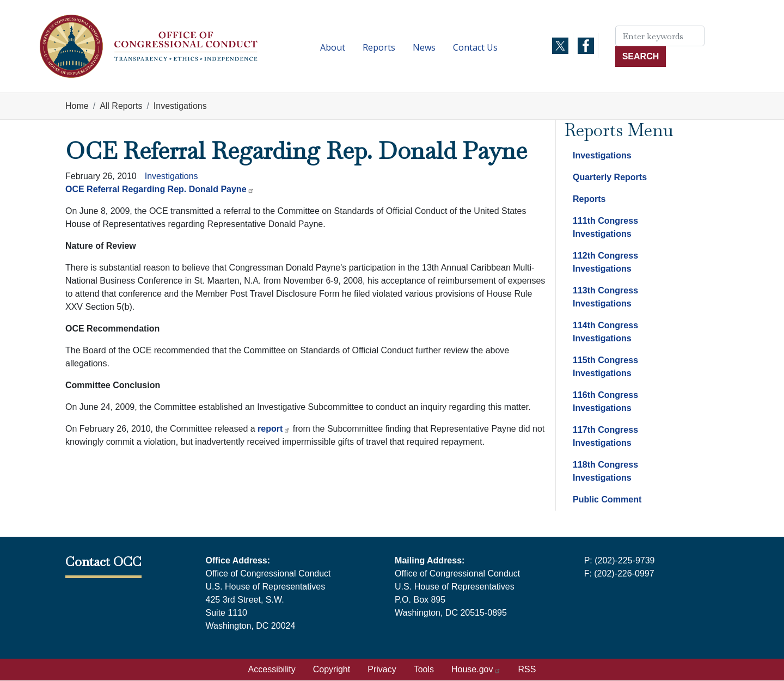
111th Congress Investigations (605, 227)
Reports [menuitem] (379, 47)
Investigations (180, 106)
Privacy (382, 669)
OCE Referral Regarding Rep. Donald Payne (160, 189)
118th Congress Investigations (605, 471)
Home (77, 106)
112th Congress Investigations (605, 262)
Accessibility (272, 669)
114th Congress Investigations (605, 332)
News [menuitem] (424, 47)
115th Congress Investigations (605, 367)
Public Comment (607, 499)
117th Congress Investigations (605, 436)
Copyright (332, 669)
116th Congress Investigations (605, 401)
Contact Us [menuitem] (475, 47)
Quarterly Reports (610, 177)
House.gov (476, 669)
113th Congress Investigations (605, 297)
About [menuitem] (333, 47)
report (274, 429)
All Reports (121, 106)
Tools (424, 669)
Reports (589, 199)
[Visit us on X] (561, 46)
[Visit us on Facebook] (586, 46)
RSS (527, 669)
